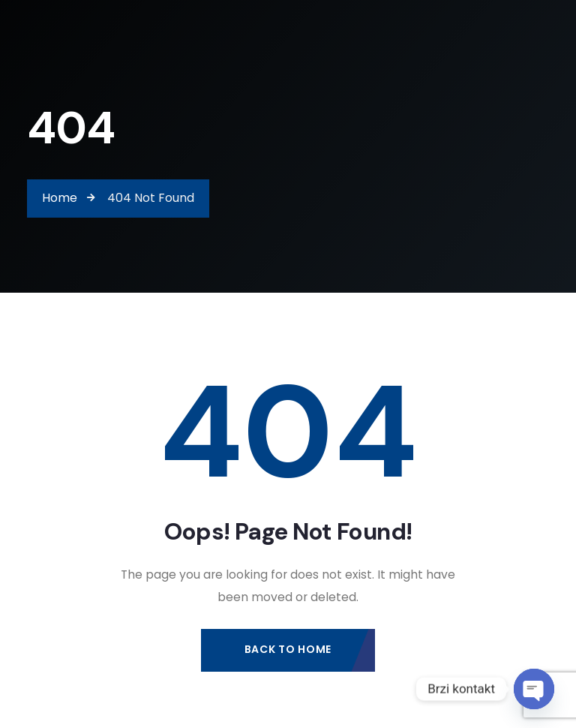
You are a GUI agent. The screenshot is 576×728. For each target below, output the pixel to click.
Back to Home (288, 649)
